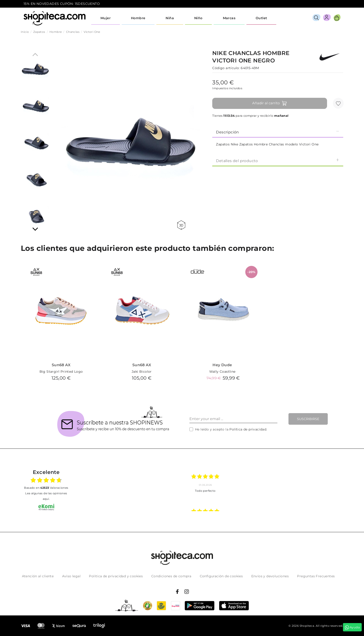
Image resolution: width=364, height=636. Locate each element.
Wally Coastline (222, 372)
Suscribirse (308, 419)
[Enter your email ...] (233, 419)
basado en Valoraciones (46, 488)
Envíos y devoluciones (270, 576)
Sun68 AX (61, 365)
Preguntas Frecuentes (316, 576)
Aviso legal (71, 576)
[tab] (278, 132)
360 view (181, 225)
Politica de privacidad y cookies (116, 576)
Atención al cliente (38, 576)
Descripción (278, 132)
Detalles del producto (278, 161)
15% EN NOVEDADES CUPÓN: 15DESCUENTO (62, 4)
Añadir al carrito (270, 103)
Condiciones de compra (171, 576)
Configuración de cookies (221, 576)
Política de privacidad (248, 429)
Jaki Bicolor (142, 372)
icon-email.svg (332, 4)
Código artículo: (226, 68)
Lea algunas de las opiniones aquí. (46, 496)
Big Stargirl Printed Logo (61, 372)
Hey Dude (222, 365)
